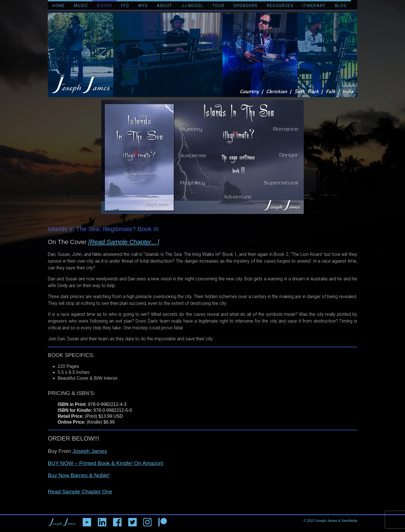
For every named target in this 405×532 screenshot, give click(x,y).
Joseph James (90, 451)
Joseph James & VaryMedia (336, 521)
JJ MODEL (192, 6)
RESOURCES (280, 6)
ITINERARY (314, 6)
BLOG (341, 6)
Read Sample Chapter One (80, 492)
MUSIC (81, 6)
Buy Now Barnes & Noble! (79, 475)
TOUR (218, 6)
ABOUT (165, 6)
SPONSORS (246, 6)
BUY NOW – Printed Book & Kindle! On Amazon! (106, 463)
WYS (143, 6)
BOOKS (105, 6)
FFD (125, 6)
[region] (202, 157)
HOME (59, 6)
